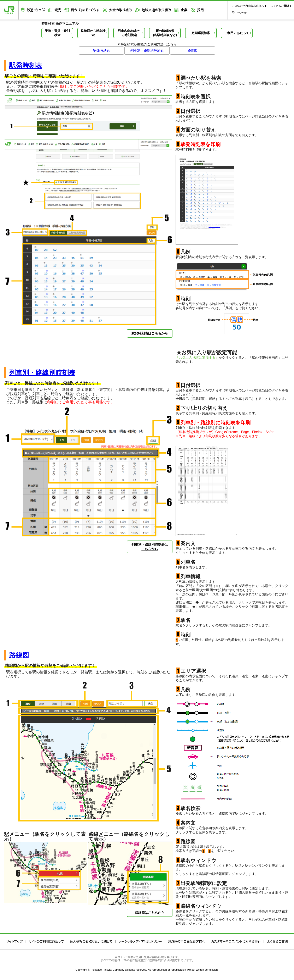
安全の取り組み (119, 10)
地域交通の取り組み (154, 10)
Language (241, 12)
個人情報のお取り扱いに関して (91, 942)
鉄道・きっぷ (35, 10)
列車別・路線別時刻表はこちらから (150, 547)
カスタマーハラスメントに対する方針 (236, 942)
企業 (181, 10)
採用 (197, 10)
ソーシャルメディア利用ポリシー (140, 942)
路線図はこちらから (150, 913)
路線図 (193, 50)
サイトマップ (14, 942)
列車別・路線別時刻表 (147, 50)
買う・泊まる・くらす (84, 10)
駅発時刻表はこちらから (150, 333)
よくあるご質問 (280, 6)
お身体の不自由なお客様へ (248, 6)
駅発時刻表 (101, 50)
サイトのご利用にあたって (46, 942)
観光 (57, 10)
